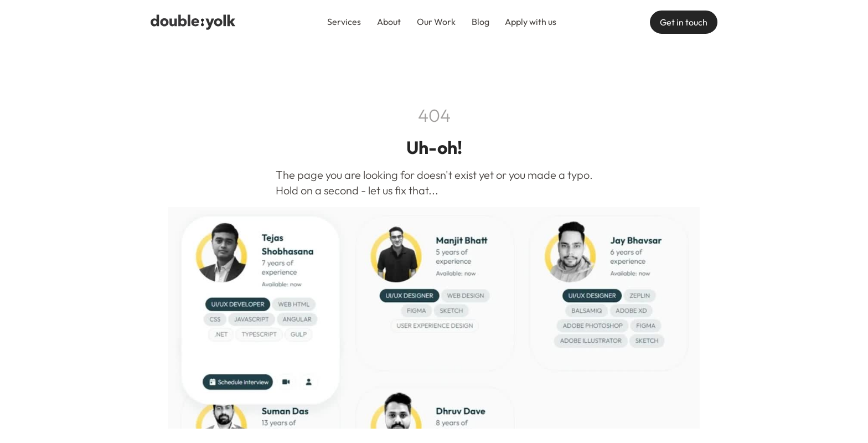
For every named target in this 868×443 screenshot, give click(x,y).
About (389, 22)
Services (344, 22)
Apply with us (531, 22)
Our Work (436, 22)
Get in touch (684, 22)
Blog (480, 22)
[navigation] (193, 22)
